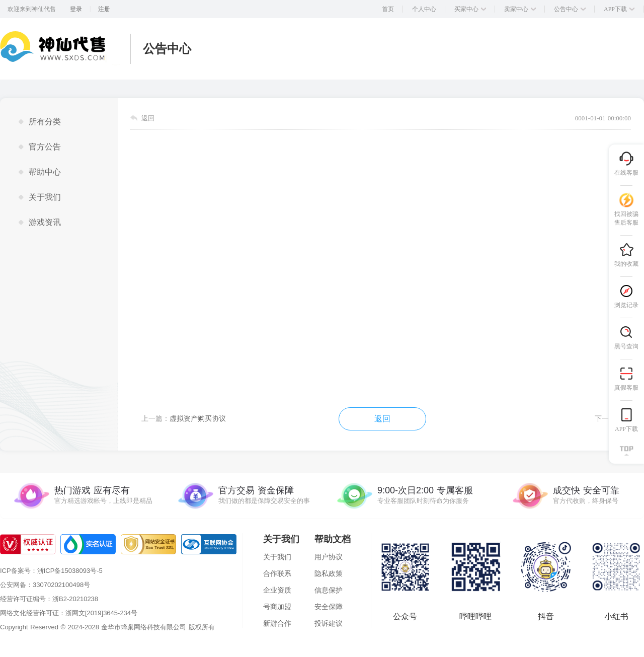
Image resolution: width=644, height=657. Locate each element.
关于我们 (277, 557)
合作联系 (277, 573)
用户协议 (329, 557)
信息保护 (329, 590)
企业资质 (277, 590)
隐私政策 (329, 573)
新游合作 (277, 623)
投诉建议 (329, 623)
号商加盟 (277, 607)
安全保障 (329, 607)
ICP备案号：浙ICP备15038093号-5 (51, 571)
